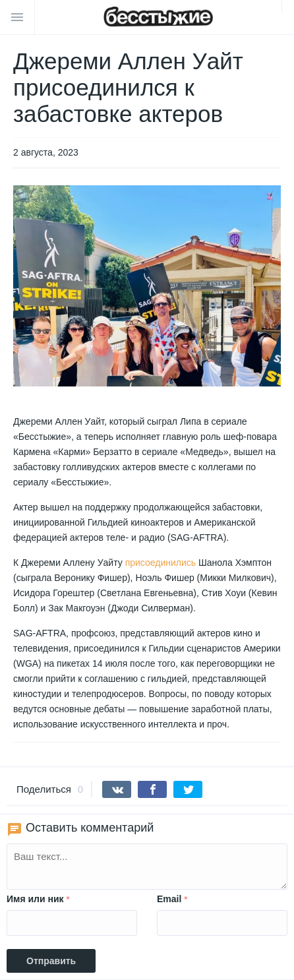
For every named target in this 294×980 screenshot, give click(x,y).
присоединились (161, 563)
